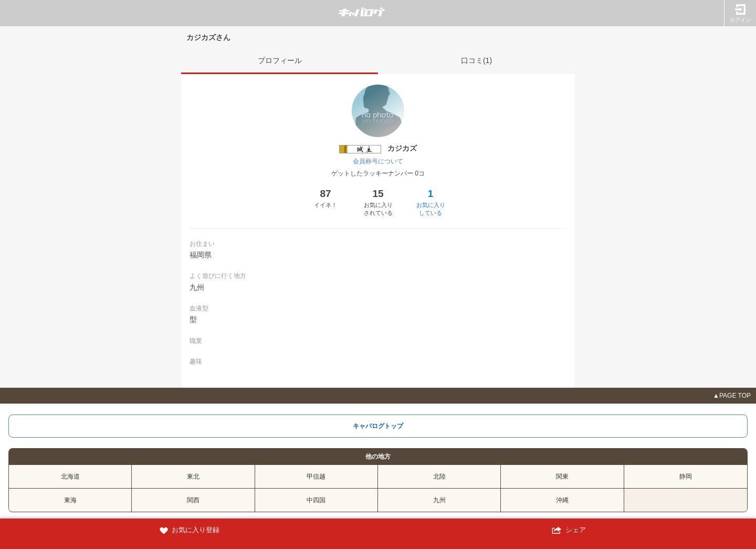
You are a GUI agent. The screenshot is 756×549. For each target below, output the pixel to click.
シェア (567, 531)
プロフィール (280, 60)
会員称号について (378, 161)
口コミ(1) (476, 60)
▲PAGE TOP (732, 396)
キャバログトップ (378, 426)
